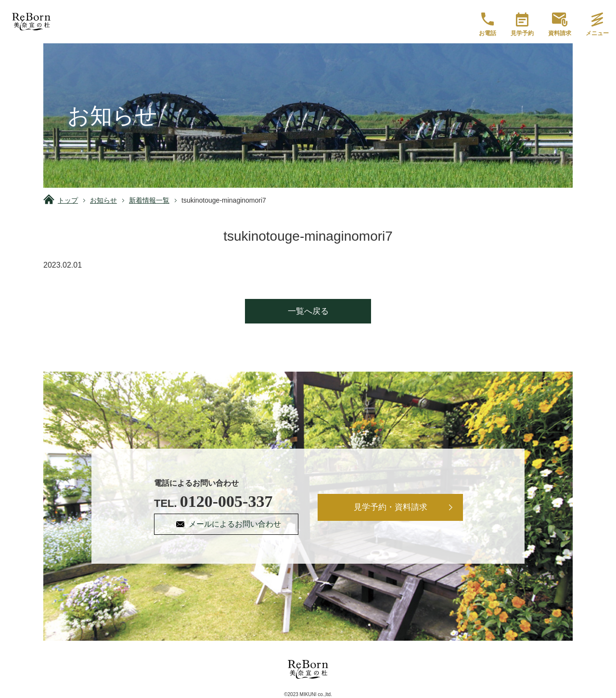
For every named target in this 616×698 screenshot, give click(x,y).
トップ (68, 200)
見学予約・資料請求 (391, 507)
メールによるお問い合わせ (235, 524)
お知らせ (103, 200)
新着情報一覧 (149, 200)
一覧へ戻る (308, 311)
